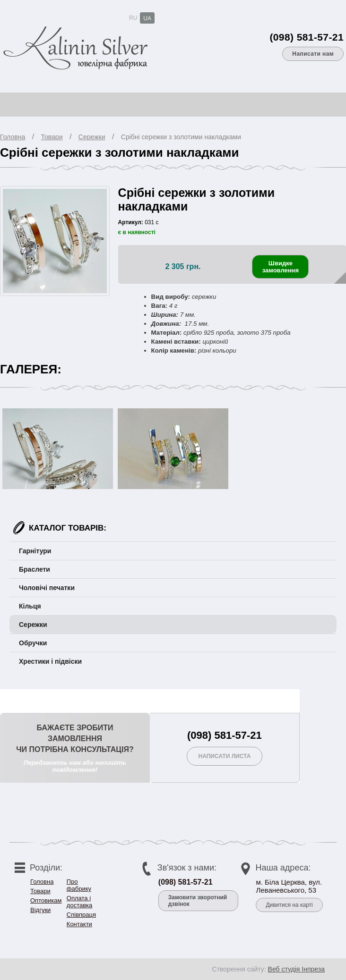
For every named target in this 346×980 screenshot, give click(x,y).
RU (133, 18)
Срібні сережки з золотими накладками (181, 137)
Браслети (35, 569)
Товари (52, 137)
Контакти (79, 924)
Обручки (33, 643)
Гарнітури (35, 551)
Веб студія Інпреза (296, 969)
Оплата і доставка (79, 902)
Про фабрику (79, 885)
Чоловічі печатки (47, 588)
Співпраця (81, 915)
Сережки (92, 137)
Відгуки (40, 910)
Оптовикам (46, 900)
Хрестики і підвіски (50, 661)
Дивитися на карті (289, 905)
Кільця (30, 606)
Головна (13, 137)
